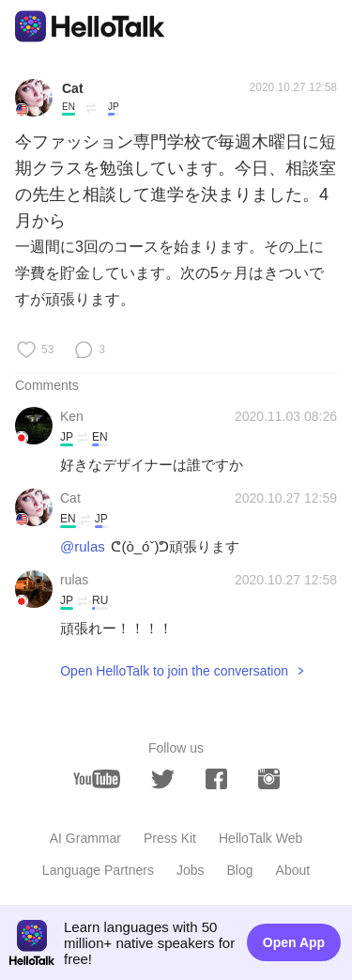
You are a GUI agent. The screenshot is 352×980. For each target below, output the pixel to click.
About (293, 870)
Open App (294, 942)
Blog (240, 870)
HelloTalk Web (260, 838)
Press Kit (170, 838)
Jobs (191, 870)
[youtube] (97, 779)
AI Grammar (85, 838)
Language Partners (98, 870)
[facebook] (216, 779)
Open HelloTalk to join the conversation (174, 671)
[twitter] (163, 779)
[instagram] (269, 779)
